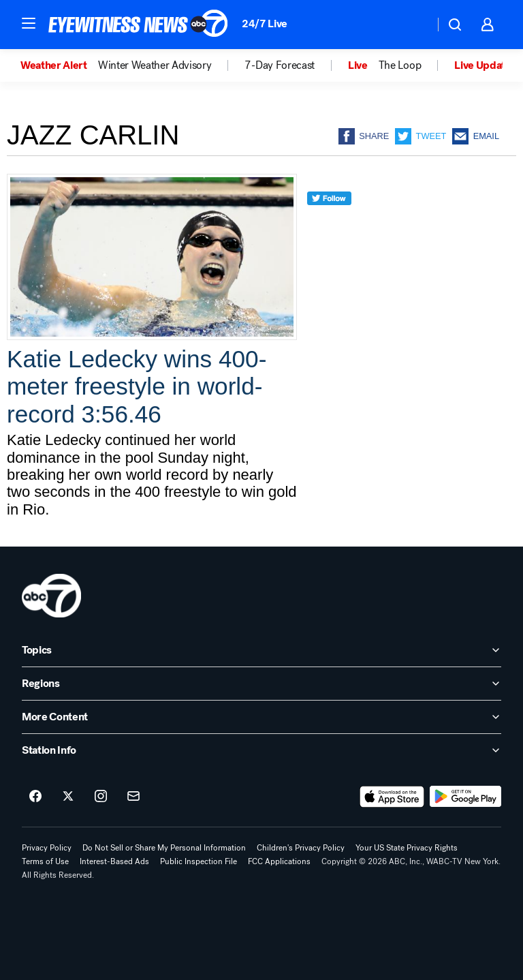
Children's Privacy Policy (301, 848)
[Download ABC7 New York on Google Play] (465, 797)
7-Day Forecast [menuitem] (280, 65)
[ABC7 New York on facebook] (35, 797)
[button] (29, 23)
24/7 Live (265, 24)
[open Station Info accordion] (261, 750)
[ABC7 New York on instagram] (101, 797)
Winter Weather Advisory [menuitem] (155, 65)
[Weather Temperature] (413, 25)
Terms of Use (45, 861)
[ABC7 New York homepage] (138, 25)
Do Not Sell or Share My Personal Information (164, 848)
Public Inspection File (199, 861)
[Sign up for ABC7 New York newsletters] (133, 797)
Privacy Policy (47, 848)
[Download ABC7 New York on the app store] (392, 797)
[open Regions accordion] (261, 684)
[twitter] (329, 223)
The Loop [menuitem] (400, 65)
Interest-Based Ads (114, 861)
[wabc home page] (51, 596)
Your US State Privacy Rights (407, 848)
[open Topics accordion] (261, 650)
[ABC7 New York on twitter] (68, 797)
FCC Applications (279, 861)
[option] (59, 65)
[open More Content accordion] (261, 717)
